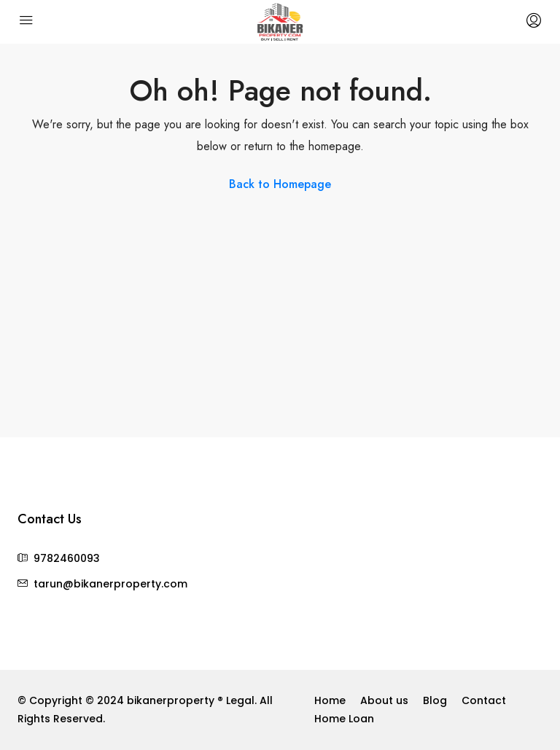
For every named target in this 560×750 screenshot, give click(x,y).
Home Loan (344, 719)
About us (384, 700)
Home (330, 700)
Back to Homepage (280, 184)
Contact (484, 700)
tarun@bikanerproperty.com (110, 584)
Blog (435, 700)
